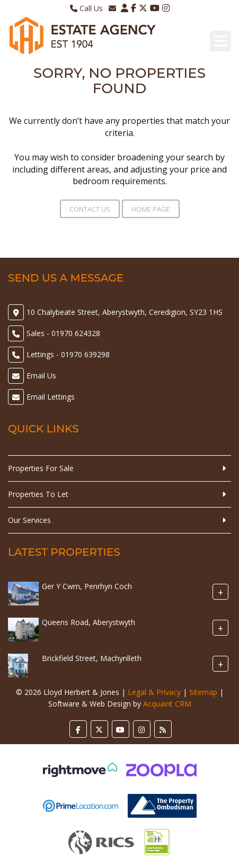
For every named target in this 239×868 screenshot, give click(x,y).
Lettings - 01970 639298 (68, 354)
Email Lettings (51, 397)
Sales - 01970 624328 (63, 333)
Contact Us (90, 209)
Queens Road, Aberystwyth (88, 622)
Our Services (29, 520)
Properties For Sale (41, 468)
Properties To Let (38, 494)
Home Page (151, 209)
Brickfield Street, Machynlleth (92, 658)
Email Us (41, 376)
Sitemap (203, 692)
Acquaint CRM (167, 704)
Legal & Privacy (154, 692)
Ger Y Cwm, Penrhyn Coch (87, 586)
